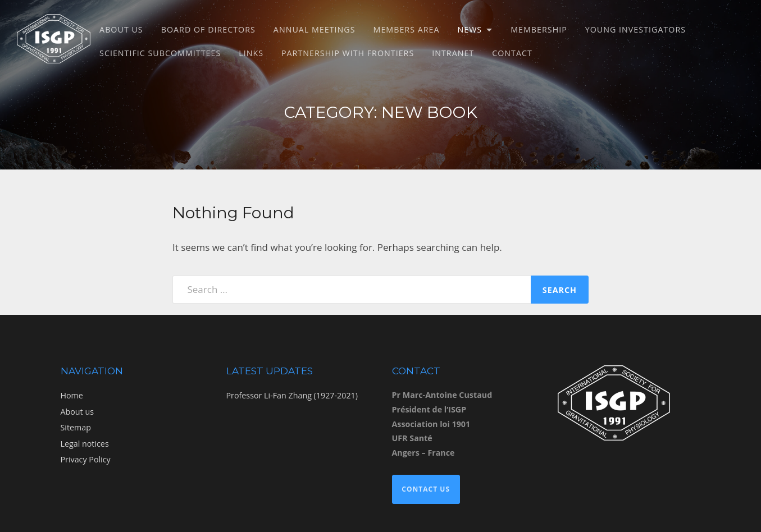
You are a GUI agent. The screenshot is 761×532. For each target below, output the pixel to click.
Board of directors (208, 29)
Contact (512, 53)
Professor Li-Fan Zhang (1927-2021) (292, 395)
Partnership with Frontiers (348, 53)
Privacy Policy (86, 459)
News (470, 29)
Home (72, 395)
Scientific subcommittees (160, 53)
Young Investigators (635, 29)
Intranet (453, 53)
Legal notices (85, 444)
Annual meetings (315, 29)
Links (251, 53)
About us (121, 29)
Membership (539, 29)
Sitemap (76, 427)
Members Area (407, 29)
